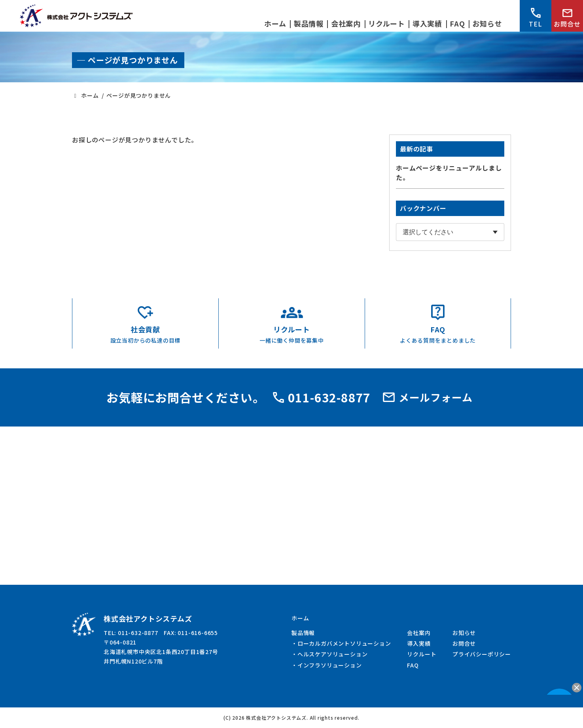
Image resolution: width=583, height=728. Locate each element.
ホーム (300, 618)
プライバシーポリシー (482, 654)
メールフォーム (428, 397)
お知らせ (464, 633)
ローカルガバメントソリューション (344, 643)
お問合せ (567, 19)
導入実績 (419, 643)
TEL (535, 18)
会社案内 (419, 633)
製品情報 (303, 633)
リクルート (422, 654)
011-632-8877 (322, 397)
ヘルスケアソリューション (333, 654)
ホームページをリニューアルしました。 (449, 173)
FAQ (413, 665)
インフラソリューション (330, 665)
